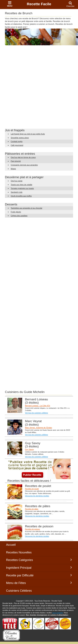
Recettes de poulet (32, 489)
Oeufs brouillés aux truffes (21, 196)
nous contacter (58, 613)
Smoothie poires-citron (20, 138)
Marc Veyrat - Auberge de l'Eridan (39, 428)
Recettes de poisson (32, 529)
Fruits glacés (16, 212)
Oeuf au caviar (17, 181)
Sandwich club (17, 192)
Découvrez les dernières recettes (37, 496)
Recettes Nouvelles (19, 552)
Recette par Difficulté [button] (39, 575)
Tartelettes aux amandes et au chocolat (26, 208)
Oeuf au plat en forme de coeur (23, 157)
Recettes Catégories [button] (39, 560)
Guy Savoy (29, 449)
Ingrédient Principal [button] (39, 568)
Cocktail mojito (17, 141)
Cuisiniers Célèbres (19, 591)
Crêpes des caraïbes (19, 216)
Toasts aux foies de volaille (21, 185)
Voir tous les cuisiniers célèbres (37, 413)
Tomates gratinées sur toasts (22, 188)
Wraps (13, 169)
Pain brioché (16, 161)
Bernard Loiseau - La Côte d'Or (38, 406)
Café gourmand (17, 145)
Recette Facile (39, 4)
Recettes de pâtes (32, 509)
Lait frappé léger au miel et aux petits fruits (28, 134)
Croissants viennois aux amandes (24, 165)
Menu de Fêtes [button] (39, 583)
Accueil (11, 545)
